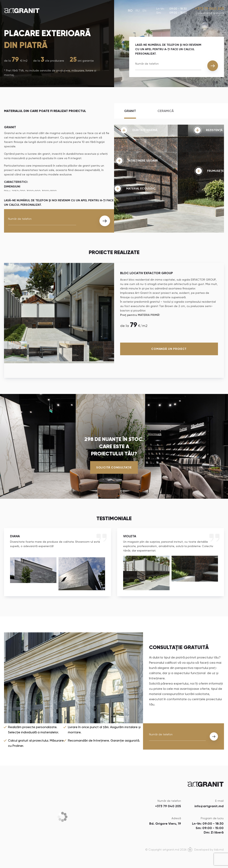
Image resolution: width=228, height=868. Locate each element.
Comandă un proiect (169, 349)
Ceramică (166, 111)
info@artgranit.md (209, 806)
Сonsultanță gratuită (210, 13)
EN (144, 11)
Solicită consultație (114, 468)
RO (130, 11)
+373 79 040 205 (210, 8)
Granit (130, 111)
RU (138, 11)
